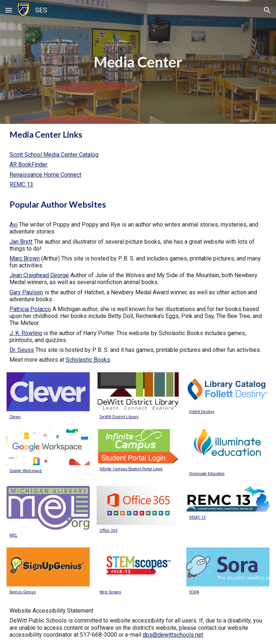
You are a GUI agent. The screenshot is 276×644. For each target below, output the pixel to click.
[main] (138, 62)
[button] (9, 10)
